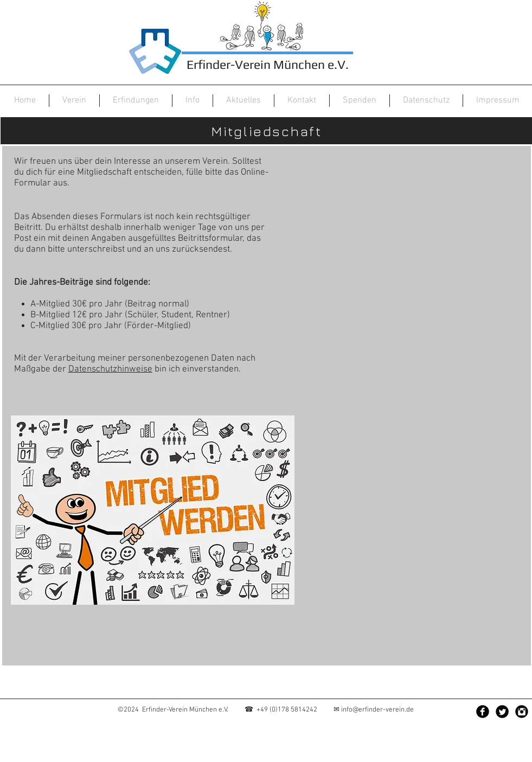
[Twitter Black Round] (502, 712)
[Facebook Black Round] (483, 712)
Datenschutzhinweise (110, 369)
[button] (74, 101)
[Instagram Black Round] (522, 712)
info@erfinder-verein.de (377, 710)
